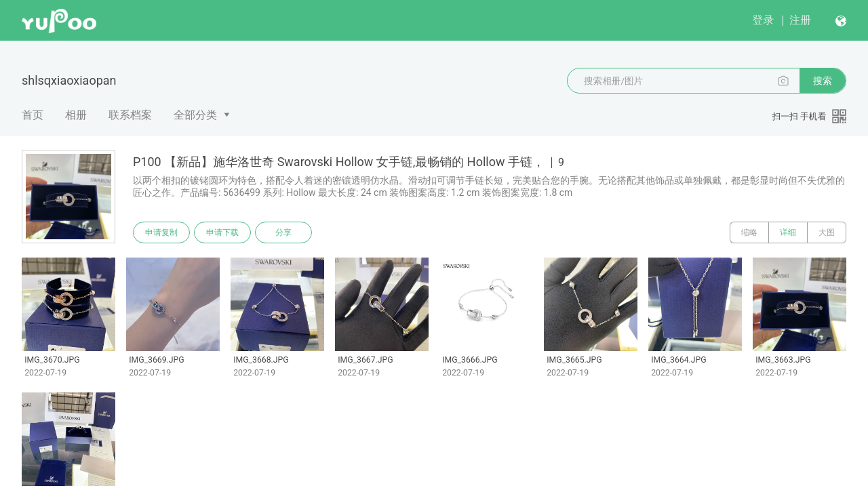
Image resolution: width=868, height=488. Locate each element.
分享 (283, 232)
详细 (788, 232)
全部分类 (195, 115)
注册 (800, 20)
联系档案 (130, 115)
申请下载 (222, 232)
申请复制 (161, 232)
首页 (33, 115)
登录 (763, 20)
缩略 (749, 232)
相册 (76, 115)
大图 (827, 232)
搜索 (823, 81)
